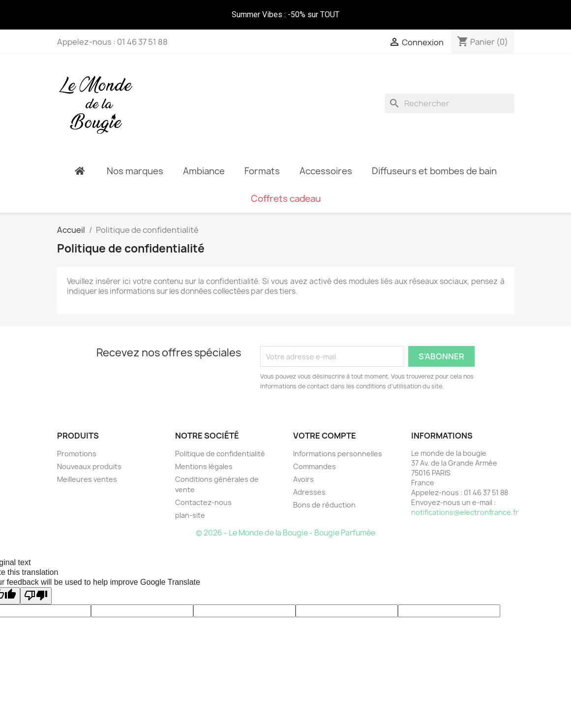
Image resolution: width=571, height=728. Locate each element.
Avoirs (303, 464)
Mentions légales (204, 452)
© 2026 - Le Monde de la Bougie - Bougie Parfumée (285, 518)
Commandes (315, 452)
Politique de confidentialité (220, 439)
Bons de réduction (324, 490)
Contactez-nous (203, 488)
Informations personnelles (338, 439)
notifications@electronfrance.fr (465, 497)
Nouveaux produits (89, 452)
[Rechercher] (450, 96)
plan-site (190, 500)
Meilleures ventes (87, 464)
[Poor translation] (36, 581)
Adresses (309, 477)
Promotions (77, 439)
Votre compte (325, 421)
